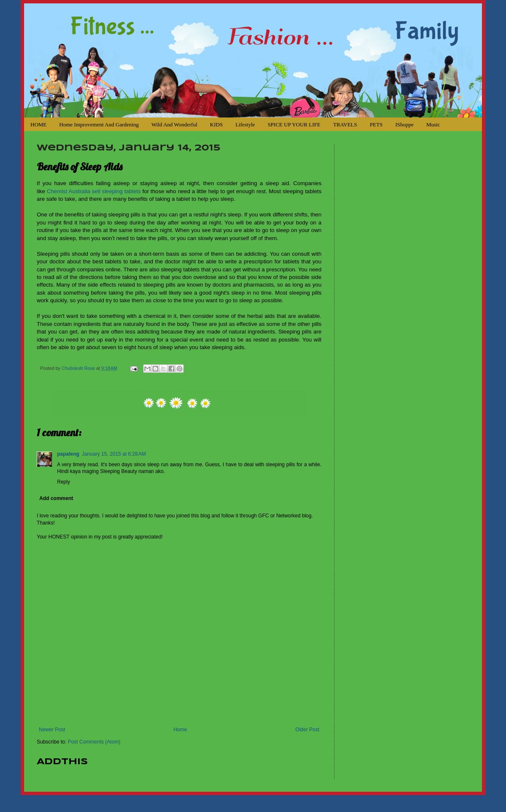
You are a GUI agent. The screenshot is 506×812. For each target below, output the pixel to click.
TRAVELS (345, 124)
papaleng (68, 454)
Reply (64, 482)
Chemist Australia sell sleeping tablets (94, 191)
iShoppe (404, 124)
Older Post (307, 730)
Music (433, 124)
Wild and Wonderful (174, 124)
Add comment (56, 498)
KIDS (216, 124)
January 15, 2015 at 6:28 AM (114, 454)
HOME (38, 124)
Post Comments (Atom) (94, 742)
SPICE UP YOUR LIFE (294, 124)
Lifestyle (245, 124)
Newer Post (52, 730)
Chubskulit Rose (79, 368)
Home (180, 730)
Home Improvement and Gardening (99, 124)
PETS (376, 124)
